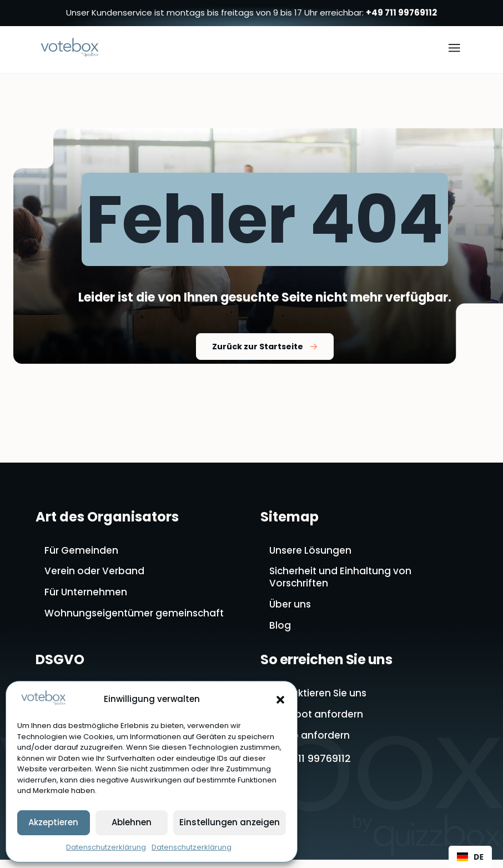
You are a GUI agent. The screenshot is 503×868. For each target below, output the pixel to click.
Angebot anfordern (318, 722)
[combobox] (470, 857)
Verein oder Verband (96, 575)
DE (470, 857)
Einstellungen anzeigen (230, 822)
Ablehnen (132, 822)
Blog (280, 632)
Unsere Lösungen (312, 553)
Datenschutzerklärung (106, 847)
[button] (280, 700)
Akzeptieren (53, 822)
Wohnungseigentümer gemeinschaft (136, 618)
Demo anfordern (311, 744)
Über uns (291, 609)
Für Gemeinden (82, 553)
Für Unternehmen (87, 597)
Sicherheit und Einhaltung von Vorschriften (343, 581)
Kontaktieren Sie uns (320, 700)
